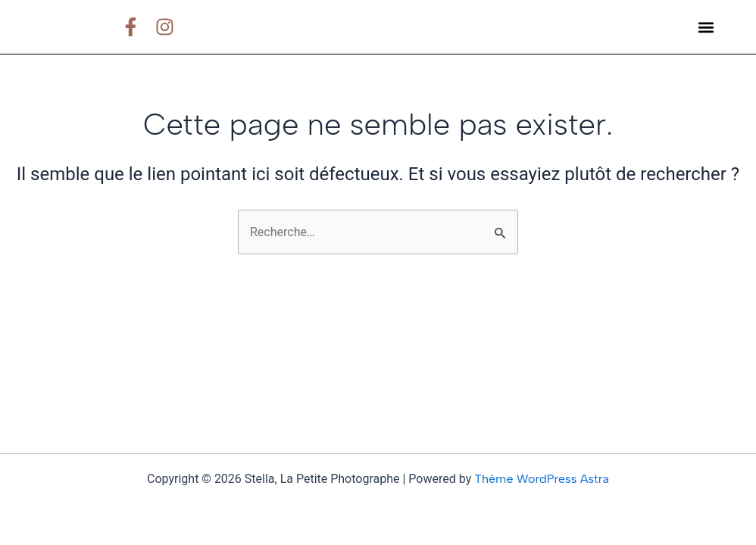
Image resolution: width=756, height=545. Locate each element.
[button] (706, 27)
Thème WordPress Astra (542, 479)
